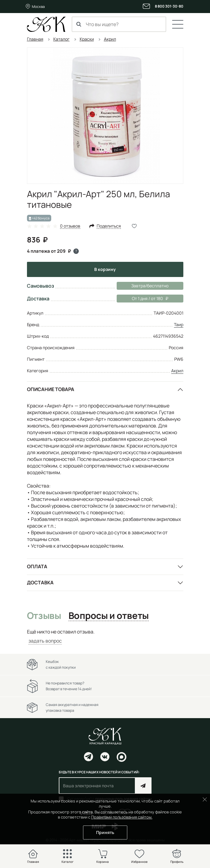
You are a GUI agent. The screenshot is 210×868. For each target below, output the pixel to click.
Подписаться (143, 786)
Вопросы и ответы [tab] (109, 616)
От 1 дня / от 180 (142, 299)
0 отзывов (70, 226)
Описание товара (51, 389)
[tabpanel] (105, 636)
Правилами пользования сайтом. (122, 817)
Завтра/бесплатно (150, 286)
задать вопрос (45, 641)
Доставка (40, 583)
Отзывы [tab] (44, 616)
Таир (179, 324)
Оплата (37, 566)
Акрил (177, 371)
